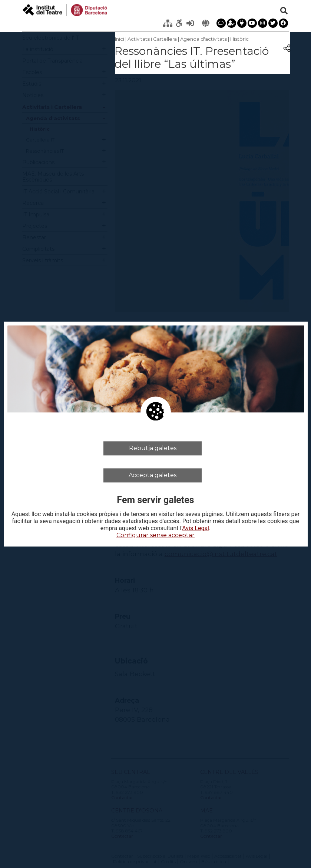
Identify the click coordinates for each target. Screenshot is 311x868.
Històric (239, 39)
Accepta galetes (153, 475)
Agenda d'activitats (204, 39)
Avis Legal (196, 529)
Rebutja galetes (153, 448)
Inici (120, 39)
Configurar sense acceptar (155, 536)
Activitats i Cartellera (152, 39)
